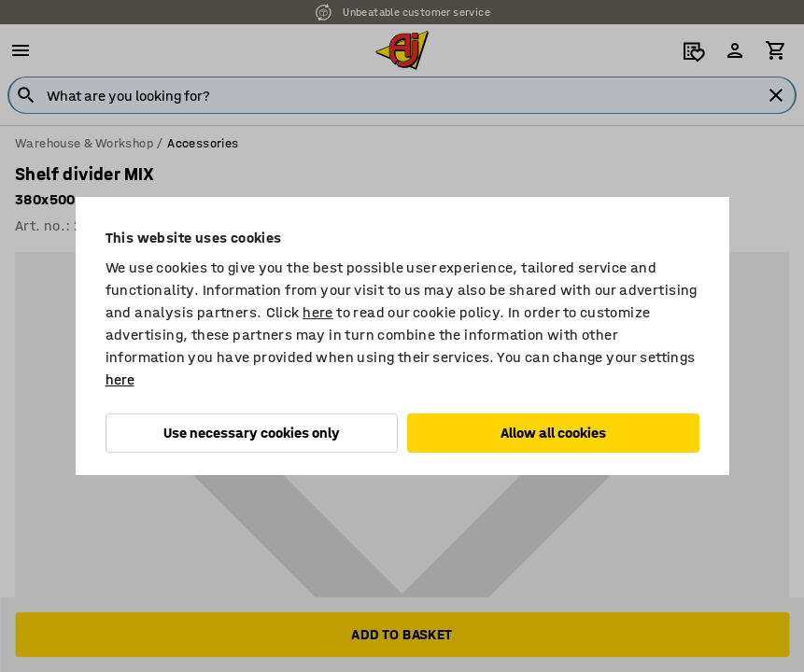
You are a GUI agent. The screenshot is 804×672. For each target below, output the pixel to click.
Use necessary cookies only (252, 433)
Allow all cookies (553, 433)
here (318, 312)
